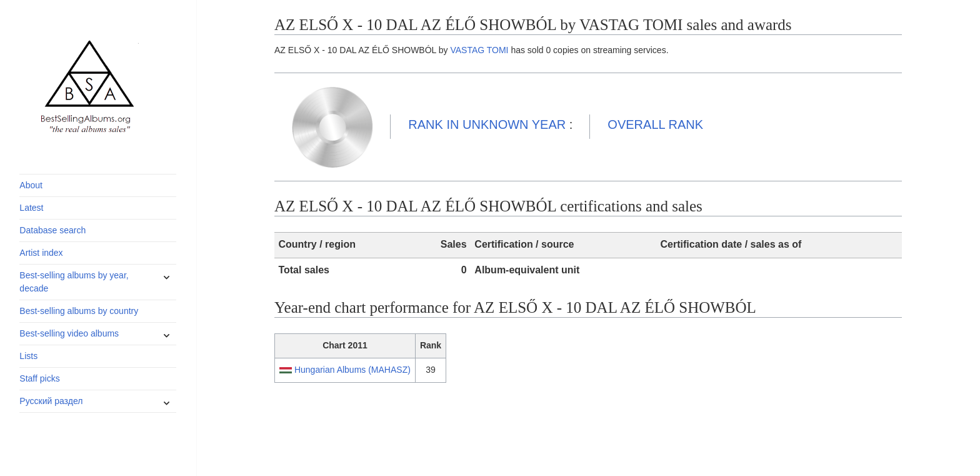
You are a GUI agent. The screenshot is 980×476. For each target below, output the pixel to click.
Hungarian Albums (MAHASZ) (352, 370)
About (31, 185)
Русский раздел (51, 401)
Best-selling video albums (69, 333)
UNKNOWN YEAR (487, 124)
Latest (31, 208)
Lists (28, 356)
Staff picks (39, 378)
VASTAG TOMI (479, 50)
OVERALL (655, 124)
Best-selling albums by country (79, 311)
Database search (52, 230)
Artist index (41, 253)
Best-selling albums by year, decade (74, 282)
